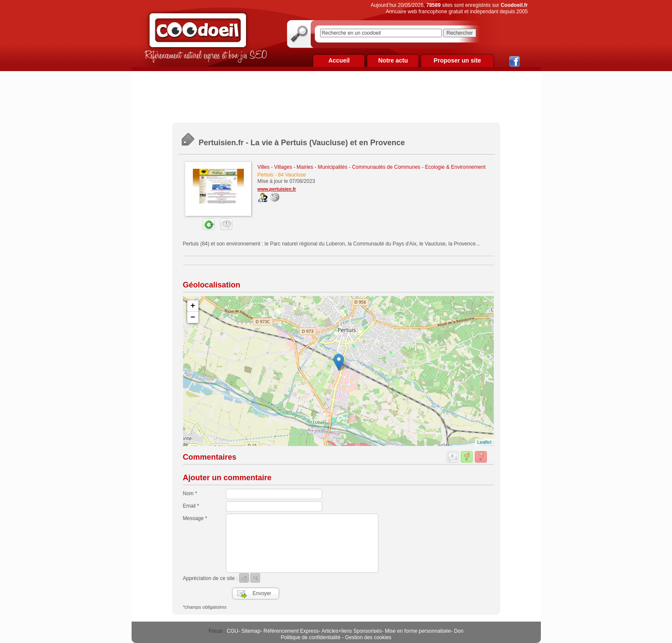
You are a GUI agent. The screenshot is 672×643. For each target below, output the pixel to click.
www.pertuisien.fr (277, 189)
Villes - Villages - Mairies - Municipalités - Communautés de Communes (339, 167)
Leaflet (484, 442)
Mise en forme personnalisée (418, 631)
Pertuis (265, 175)
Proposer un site (457, 60)
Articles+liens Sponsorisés (351, 631)
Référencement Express (291, 631)
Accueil (339, 60)
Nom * (190, 493)
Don (459, 631)
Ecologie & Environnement (455, 167)
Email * (191, 506)
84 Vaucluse (292, 175)
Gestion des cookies (368, 637)
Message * (195, 518)
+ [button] (193, 306)
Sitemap (251, 631)
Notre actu (393, 60)
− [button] (193, 317)
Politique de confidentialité (310, 637)
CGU (232, 631)
